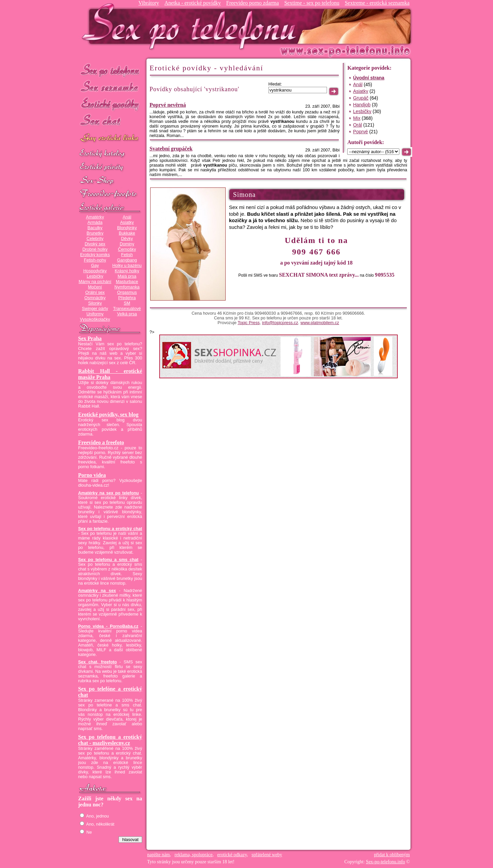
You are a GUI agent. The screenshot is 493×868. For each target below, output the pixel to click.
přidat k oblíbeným (392, 855)
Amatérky (95, 217)
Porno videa (92, 475)
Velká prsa (127, 314)
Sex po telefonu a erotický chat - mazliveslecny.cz (110, 740)
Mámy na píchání (95, 282)
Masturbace (127, 282)
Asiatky (127, 222)
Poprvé (360, 132)
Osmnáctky (95, 298)
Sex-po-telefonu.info (386, 862)
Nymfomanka (127, 287)
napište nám (158, 855)
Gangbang (127, 260)
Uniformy (95, 314)
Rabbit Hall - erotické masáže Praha (110, 374)
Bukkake (127, 233)
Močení (95, 287)
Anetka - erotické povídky (193, 3)
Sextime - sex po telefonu (312, 3)
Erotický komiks (95, 255)
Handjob (362, 105)
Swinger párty (95, 309)
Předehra (127, 298)
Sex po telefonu (110, 70)
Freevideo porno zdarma (253, 3)
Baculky (95, 228)
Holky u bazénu (127, 266)
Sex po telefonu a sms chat (108, 560)
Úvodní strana (369, 78)
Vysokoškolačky (95, 319)
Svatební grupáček (171, 149)
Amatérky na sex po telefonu (108, 493)
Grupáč (361, 98)
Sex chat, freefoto (97, 662)
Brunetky (95, 233)
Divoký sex (95, 244)
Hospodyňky (95, 271)
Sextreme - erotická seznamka (377, 3)
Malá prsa (127, 276)
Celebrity (95, 239)
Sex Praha (90, 338)
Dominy (127, 244)
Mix (357, 118)
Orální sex (95, 292)
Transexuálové (127, 309)
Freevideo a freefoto (101, 442)
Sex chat (110, 121)
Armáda (95, 222)
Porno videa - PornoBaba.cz (108, 626)
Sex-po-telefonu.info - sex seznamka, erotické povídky (192, 26)
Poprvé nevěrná (168, 105)
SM (127, 303)
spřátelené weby (267, 855)
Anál (127, 217)
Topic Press (249, 323)
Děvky (127, 239)
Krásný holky (127, 271)
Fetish (127, 255)
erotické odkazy (232, 855)
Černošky (127, 249)
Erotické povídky (110, 104)
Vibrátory (149, 3)
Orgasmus (127, 292)
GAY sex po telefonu (110, 138)
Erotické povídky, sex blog (108, 414)
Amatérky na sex (97, 591)
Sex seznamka (110, 87)
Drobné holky (95, 249)
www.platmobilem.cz (320, 323)
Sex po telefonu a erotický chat (110, 529)
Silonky (95, 303)
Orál (357, 125)
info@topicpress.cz (280, 323)
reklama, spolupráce (193, 855)
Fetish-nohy (95, 260)
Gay (95, 266)
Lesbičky (95, 276)
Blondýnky (127, 228)
